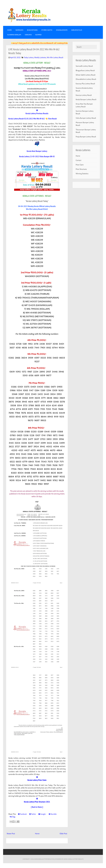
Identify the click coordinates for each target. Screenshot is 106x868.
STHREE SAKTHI (47, 30)
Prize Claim (80, 165)
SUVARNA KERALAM (14, 35)
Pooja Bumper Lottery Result (86, 137)
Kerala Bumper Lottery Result (86, 99)
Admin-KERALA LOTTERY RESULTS (73, 859)
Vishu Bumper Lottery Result (86, 118)
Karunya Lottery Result (84, 95)
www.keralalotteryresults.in (44, 859)
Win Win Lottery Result (55, 57)
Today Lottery (29, 57)
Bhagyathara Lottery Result (85, 70)
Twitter (33, 814)
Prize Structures (81, 169)
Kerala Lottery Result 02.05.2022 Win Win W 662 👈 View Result (33, 119)
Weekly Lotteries (40, 57)
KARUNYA (28, 35)
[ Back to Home (36, 807)
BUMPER (38, 35)
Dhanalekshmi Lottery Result (86, 79)
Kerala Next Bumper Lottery (37, 151)
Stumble (53, 814)
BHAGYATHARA (32, 30)
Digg (13, 817)
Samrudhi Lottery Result (84, 66)
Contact (78, 160)
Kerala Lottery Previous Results (37, 113)
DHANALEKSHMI (62, 30)
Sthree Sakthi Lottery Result (86, 75)
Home (9, 30)
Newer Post (11, 834)
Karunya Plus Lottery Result (85, 84)
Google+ (42, 814)
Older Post (63, 834)
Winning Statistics (82, 174)
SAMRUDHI (19, 30)
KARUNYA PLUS (77, 30)
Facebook (22, 814)
